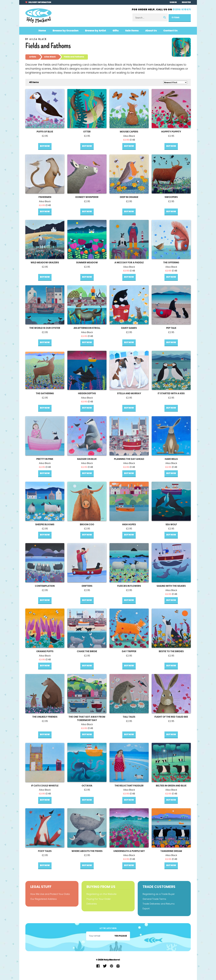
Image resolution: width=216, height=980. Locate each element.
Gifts (116, 31)
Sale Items (132, 31)
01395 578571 (182, 10)
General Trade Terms (154, 899)
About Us (151, 31)
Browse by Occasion (66, 31)
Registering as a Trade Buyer (159, 894)
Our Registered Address (44, 899)
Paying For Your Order (99, 899)
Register (186, 2)
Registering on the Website (101, 894)
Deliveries (92, 904)
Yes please (121, 936)
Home (42, 31)
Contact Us (170, 31)
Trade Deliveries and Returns (159, 904)
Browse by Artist (96, 31)
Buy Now (45, 146)
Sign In (173, 2)
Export (146, 909)
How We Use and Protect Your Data (50, 894)
